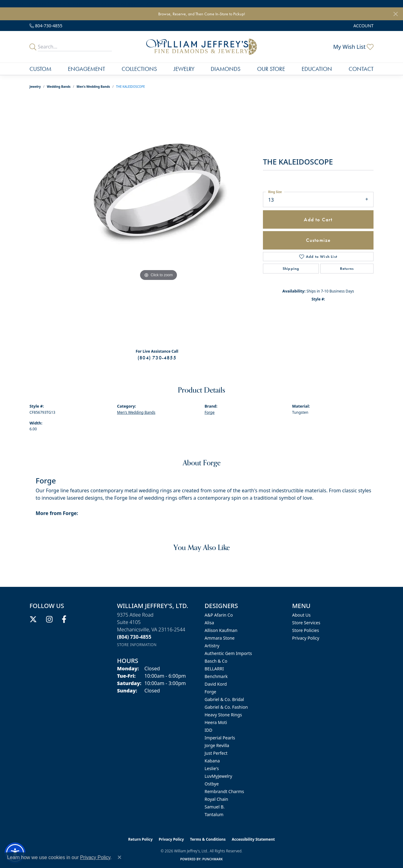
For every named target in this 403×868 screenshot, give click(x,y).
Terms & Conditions (208, 839)
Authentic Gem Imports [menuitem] (228, 653)
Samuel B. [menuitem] (215, 807)
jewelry (35, 87)
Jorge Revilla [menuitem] (217, 745)
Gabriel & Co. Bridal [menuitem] (224, 699)
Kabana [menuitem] (212, 761)
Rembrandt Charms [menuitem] (224, 791)
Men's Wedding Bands (93, 87)
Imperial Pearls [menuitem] (220, 738)
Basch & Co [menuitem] (216, 661)
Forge (209, 412)
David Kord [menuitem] (216, 684)
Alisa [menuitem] (209, 623)
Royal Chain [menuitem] (216, 799)
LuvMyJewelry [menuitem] (218, 776)
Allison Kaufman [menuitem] (221, 630)
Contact (361, 69)
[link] (46, 26)
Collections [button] (139, 69)
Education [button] (317, 69)
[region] (158, 221)
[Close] (395, 14)
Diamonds (226, 69)
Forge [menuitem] (210, 692)
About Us (301, 615)
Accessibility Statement (253, 839)
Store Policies (305, 630)
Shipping (291, 269)
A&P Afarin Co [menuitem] (219, 615)
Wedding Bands (59, 87)
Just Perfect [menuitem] (216, 753)
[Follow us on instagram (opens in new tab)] (49, 619)
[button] (363, 26)
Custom (40, 69)
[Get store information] (137, 645)
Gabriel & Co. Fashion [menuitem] (226, 707)
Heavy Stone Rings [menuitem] (223, 715)
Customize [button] (318, 240)
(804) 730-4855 (157, 358)
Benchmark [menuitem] (216, 676)
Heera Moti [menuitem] (216, 722)
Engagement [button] (86, 69)
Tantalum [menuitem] (214, 814)
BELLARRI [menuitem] (214, 669)
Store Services (306, 623)
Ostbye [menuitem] (212, 784)
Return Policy (140, 839)
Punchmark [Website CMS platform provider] (213, 859)
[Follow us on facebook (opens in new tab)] (64, 619)
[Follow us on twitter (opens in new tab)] (33, 619)
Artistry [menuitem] (212, 646)
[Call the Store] (134, 637)
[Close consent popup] (119, 857)
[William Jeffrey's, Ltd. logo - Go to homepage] (202, 47)
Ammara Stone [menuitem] (220, 638)
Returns (347, 269)
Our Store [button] (271, 69)
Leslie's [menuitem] (212, 768)
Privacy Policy (306, 638)
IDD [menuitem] (208, 730)
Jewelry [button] (184, 69)
